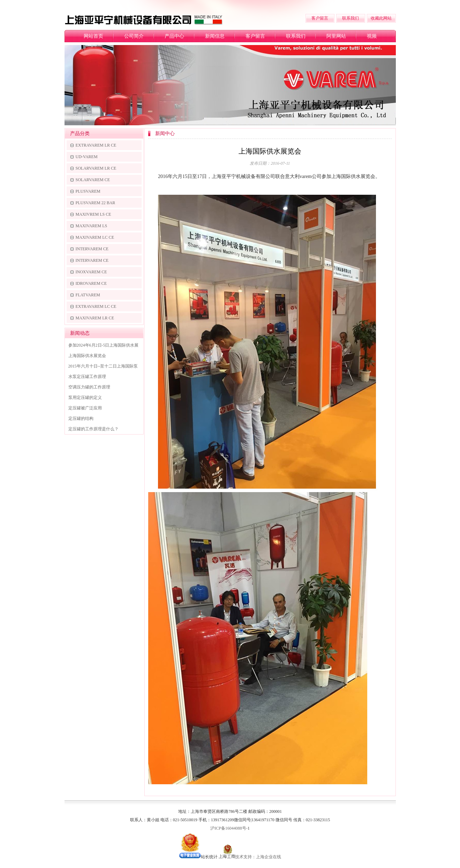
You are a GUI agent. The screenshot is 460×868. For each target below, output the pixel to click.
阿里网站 (336, 36)
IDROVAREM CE (91, 283)
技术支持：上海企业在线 (258, 857)
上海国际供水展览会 (87, 356)
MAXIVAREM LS (92, 226)
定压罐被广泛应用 (85, 408)
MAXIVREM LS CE (93, 214)
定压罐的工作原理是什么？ (93, 429)
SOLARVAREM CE (93, 180)
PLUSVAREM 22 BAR (96, 203)
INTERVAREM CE (92, 249)
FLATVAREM (88, 295)
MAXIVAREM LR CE (95, 318)
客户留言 (320, 18)
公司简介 (134, 36)
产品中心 (174, 36)
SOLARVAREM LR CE (96, 168)
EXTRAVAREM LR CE (96, 145)
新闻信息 (215, 36)
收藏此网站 (381, 18)
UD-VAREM (87, 157)
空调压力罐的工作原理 (89, 387)
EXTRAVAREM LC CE (96, 306)
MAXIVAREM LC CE (95, 237)
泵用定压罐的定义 (85, 398)
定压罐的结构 (81, 418)
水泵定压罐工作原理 (87, 377)
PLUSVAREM (88, 191)
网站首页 (93, 36)
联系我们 (350, 18)
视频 (372, 36)
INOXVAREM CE (91, 272)
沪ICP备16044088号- (229, 828)
